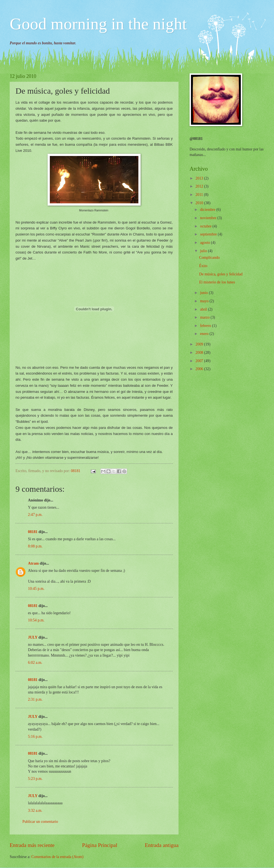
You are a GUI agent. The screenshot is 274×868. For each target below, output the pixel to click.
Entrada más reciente (32, 845)
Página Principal (100, 845)
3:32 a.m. (35, 811)
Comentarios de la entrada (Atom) (57, 857)
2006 (200, 369)
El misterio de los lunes (217, 282)
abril (204, 309)
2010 (200, 203)
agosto (205, 243)
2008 (200, 353)
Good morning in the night (98, 24)
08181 (33, 532)
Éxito (203, 266)
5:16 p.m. (35, 737)
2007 (200, 361)
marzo (205, 317)
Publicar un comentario (40, 822)
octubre (206, 226)
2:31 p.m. (35, 699)
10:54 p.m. (36, 620)
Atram (33, 563)
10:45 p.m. (36, 589)
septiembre (209, 234)
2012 (200, 186)
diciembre (208, 210)
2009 (200, 344)
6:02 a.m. (35, 663)
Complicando (209, 258)
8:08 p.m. (35, 546)
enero (205, 334)
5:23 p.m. (35, 779)
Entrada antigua (162, 845)
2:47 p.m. (35, 515)
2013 (200, 178)
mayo (205, 301)
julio (204, 251)
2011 (200, 195)
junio (205, 293)
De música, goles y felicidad (221, 274)
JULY (33, 637)
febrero (206, 326)
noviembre (209, 218)
